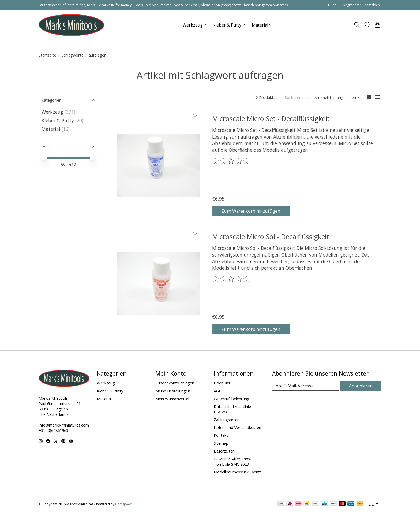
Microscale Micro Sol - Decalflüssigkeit (271, 238)
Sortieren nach (296, 98)
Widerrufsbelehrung (232, 399)
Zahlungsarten (227, 421)
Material (51, 129)
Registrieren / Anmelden (362, 5)
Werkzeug (53, 112)
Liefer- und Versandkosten (237, 428)
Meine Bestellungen (173, 392)
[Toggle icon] (357, 25)
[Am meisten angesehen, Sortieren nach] (336, 98)
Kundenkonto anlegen (175, 384)
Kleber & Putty (58, 120)
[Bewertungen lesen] (231, 162)
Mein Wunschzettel (172, 399)
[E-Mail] (306, 387)
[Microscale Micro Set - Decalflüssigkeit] (159, 166)
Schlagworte (72, 55)
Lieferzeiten (224, 452)
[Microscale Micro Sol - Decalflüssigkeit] (159, 284)
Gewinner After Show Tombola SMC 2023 (232, 462)
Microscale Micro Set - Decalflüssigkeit (271, 119)
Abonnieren (361, 387)
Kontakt (221, 436)
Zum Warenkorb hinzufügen (255, 211)
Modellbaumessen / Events (238, 473)
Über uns (222, 384)
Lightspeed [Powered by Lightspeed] (124, 505)
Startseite (47, 55)
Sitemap (221, 444)
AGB (218, 392)
